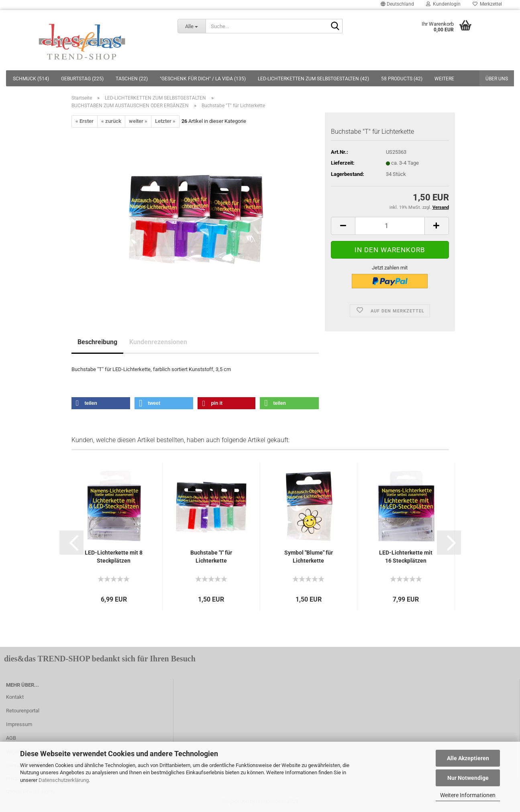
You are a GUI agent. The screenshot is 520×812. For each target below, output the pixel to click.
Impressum (19, 724)
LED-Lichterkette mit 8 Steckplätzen (114, 557)
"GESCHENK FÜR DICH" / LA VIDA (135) (203, 79)
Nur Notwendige (468, 778)
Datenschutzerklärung (64, 780)
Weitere (444, 79)
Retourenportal (23, 711)
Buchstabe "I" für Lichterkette (211, 557)
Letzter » (165, 121)
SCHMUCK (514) (31, 79)
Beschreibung (97, 342)
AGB (11, 738)
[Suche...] (192, 26)
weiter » (138, 121)
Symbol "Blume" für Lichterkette (309, 557)
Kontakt (15, 697)
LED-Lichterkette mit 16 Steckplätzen (406, 557)
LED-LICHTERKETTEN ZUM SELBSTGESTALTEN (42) (313, 79)
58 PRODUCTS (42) (402, 79)
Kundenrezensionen (158, 342)
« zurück (111, 121)
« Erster (85, 121)
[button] (101, 403)
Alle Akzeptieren (468, 758)
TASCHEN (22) (132, 79)
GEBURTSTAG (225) (82, 79)
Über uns (497, 79)
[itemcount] (390, 226)
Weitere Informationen (468, 795)
